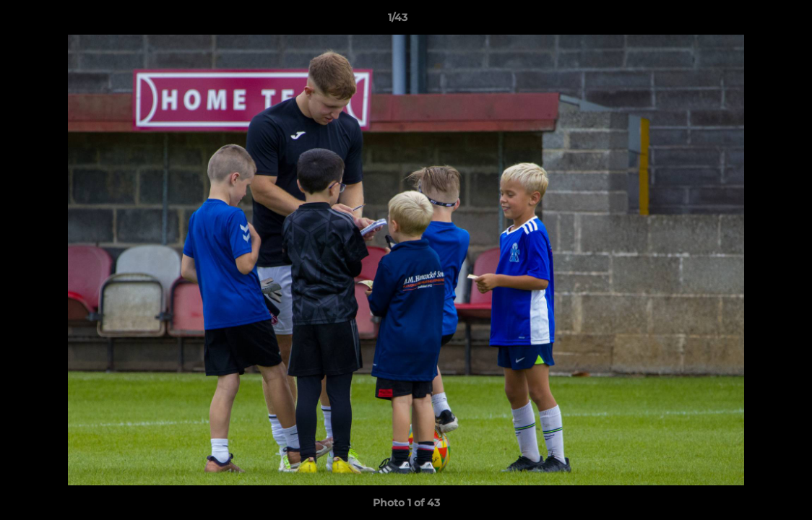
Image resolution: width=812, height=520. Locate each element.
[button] (751, 21)
